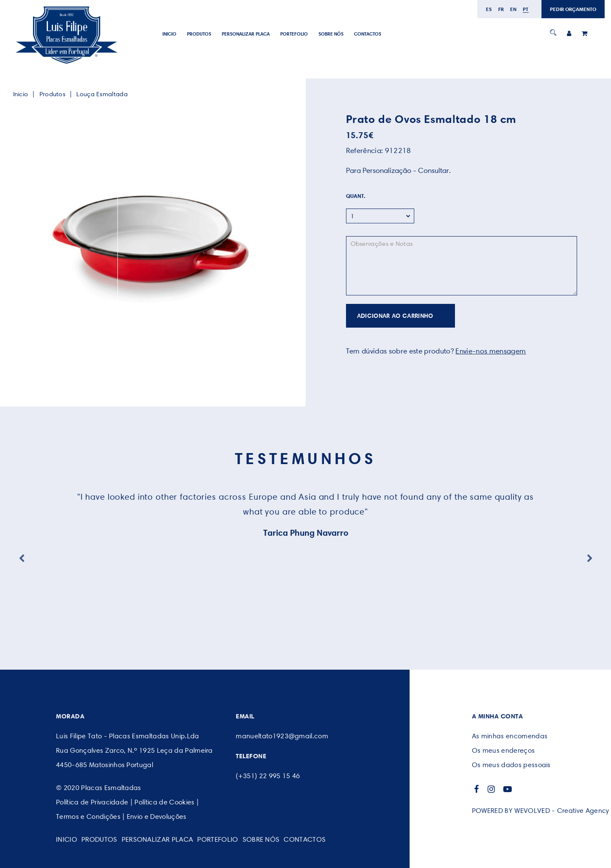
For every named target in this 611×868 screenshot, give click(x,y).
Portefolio (294, 34)
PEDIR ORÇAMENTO (573, 9)
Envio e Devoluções (157, 817)
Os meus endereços (503, 750)
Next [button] (590, 559)
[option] (150, 241)
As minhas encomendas (510, 736)
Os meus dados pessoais (511, 765)
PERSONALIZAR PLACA (246, 34)
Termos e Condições (88, 817)
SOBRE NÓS (331, 34)
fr (501, 9)
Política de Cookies (164, 802)
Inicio (169, 34)
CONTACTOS (368, 34)
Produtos (199, 34)
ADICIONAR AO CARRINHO (395, 316)
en (513, 9)
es (489, 9)
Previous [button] (22, 559)
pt (526, 9)
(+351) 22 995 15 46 (268, 776)
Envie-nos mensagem (491, 351)
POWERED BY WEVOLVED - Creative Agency (541, 811)
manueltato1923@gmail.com (282, 736)
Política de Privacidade (92, 802)
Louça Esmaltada (102, 94)
